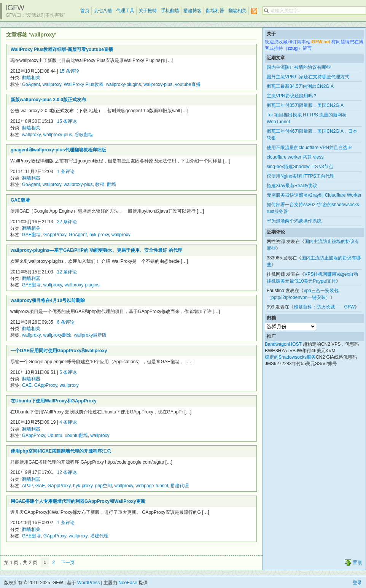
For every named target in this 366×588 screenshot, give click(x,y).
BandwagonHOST (283, 344)
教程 (100, 184)
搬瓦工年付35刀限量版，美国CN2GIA (305, 105)
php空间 (103, 486)
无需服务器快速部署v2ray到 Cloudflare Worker (314, 195)
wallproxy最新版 (90, 335)
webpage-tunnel (152, 486)
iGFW (15, 8)
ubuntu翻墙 (76, 435)
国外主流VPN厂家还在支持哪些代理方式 (308, 77)
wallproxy (52, 84)
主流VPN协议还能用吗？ (292, 96)
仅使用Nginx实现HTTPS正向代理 (301, 176)
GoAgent (31, 84)
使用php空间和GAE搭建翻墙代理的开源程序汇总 (61, 451)
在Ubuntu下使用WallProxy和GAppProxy (54, 401)
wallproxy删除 (57, 335)
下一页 (68, 563)
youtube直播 (188, 84)
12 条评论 (67, 272)
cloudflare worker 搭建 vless (295, 157)
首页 (85, 11)
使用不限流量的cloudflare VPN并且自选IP (309, 148)
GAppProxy (55, 235)
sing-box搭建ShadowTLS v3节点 (300, 167)
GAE (27, 385)
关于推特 (148, 11)
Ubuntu (55, 435)
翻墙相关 (237, 11)
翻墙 (111, 184)
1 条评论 (66, 172)
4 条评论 (68, 422)
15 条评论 (69, 71)
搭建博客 (193, 11)
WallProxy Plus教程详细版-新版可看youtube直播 (62, 49)
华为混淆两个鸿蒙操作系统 (294, 221)
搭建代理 (180, 486)
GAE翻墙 (20, 200)
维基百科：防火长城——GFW (324, 307)
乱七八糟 (103, 11)
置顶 (357, 563)
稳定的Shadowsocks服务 (290, 357)
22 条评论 (67, 222)
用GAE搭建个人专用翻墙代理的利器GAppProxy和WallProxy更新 (78, 501)
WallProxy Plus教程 (84, 84)
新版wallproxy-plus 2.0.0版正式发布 (48, 100)
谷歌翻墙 (84, 135)
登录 (357, 583)
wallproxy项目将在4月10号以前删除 (48, 300)
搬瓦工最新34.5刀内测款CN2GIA (300, 86)
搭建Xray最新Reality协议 (292, 186)
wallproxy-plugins (123, 84)
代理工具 (125, 11)
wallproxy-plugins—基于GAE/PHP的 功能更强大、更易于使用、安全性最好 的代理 (96, 250)
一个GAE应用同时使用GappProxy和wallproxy (59, 351)
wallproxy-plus (158, 84)
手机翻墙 (170, 11)
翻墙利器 (215, 11)
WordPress (88, 583)
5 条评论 (68, 372)
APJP (27, 486)
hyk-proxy (99, 235)
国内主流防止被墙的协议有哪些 (299, 67)
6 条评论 (66, 322)
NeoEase (128, 583)
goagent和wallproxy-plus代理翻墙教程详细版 (58, 150)
